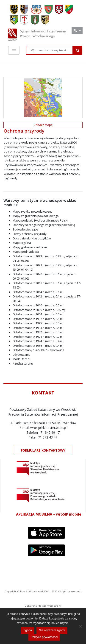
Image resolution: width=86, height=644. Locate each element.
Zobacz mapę (43, 125)
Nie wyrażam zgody (52, 630)
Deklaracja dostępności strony (43, 606)
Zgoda (28, 630)
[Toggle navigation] (14, 50)
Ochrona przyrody (24, 131)
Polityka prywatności (44, 637)
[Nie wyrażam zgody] (80, 626)
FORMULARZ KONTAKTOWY (43, 450)
